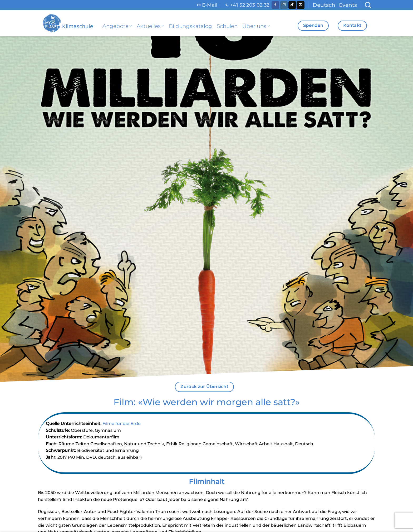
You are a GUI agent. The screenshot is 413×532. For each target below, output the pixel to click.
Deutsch (324, 5)
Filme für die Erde (122, 424)
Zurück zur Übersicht (204, 387)
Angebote (117, 26)
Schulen (227, 26)
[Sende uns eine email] (300, 5)
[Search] (368, 5)
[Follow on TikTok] (292, 5)
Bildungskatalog (190, 26)
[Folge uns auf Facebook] (275, 5)
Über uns (256, 26)
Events (348, 5)
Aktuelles (150, 26)
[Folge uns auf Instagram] (284, 5)
